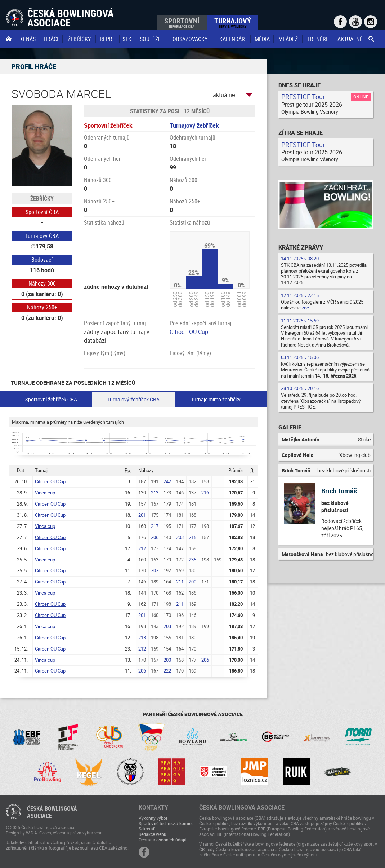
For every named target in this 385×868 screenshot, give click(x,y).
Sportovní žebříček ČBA (51, 399)
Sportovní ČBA (42, 212)
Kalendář (232, 39)
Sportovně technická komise (166, 823)
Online (361, 97)
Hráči (51, 39)
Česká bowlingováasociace (52, 812)
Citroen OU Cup (189, 332)
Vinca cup (45, 493)
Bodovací (42, 260)
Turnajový (233, 22)
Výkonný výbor (153, 818)
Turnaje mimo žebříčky (216, 399)
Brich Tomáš (339, 491)
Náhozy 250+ (42, 307)
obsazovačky (190, 39)
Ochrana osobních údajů (163, 840)
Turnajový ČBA (42, 236)
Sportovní (182, 22)
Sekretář (147, 829)
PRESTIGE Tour (303, 97)
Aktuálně (350, 39)
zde (305, 308)
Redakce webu (153, 834)
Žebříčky (79, 39)
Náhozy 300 (42, 283)
